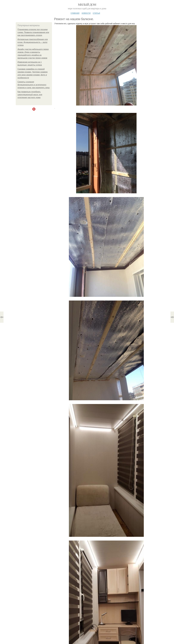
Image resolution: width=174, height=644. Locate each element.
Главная (75, 13)
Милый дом (87, 5)
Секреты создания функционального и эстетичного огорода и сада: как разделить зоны (34, 85)
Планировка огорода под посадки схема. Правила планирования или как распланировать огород (33, 32)
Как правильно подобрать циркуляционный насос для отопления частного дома (30, 95)
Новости (86, 13)
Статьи (96, 13)
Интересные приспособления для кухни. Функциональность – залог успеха (33, 42)
